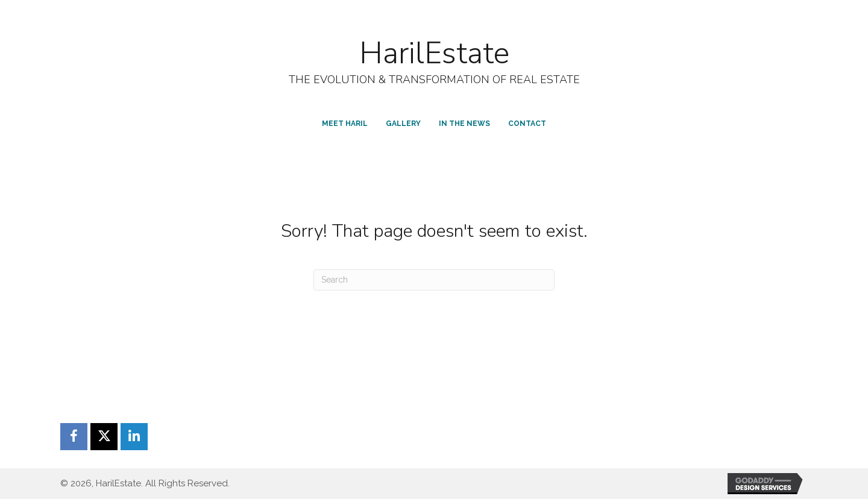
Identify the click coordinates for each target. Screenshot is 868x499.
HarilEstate (434, 53)
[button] (74, 437)
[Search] (434, 280)
